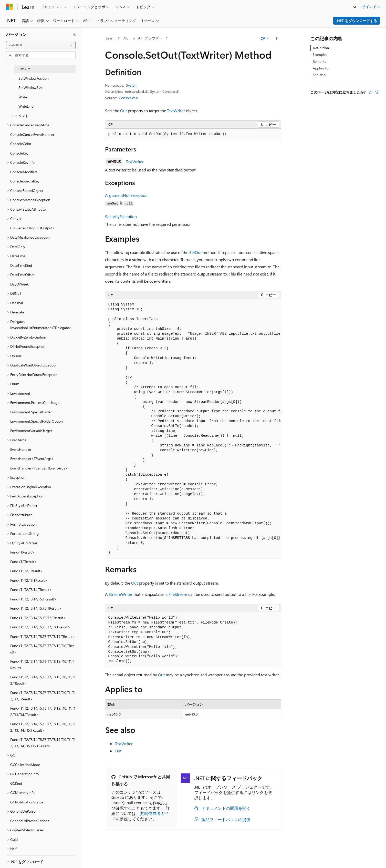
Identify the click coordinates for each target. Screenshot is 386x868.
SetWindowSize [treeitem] (30, 88)
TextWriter (176, 111)
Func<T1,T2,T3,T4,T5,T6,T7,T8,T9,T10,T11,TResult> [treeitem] (42, 665)
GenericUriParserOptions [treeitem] (30, 821)
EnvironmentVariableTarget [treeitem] (31, 431)
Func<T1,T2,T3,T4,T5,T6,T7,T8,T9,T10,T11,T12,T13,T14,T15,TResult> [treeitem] (43, 727)
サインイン (371, 7)
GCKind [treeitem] (16, 783)
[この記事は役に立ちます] (371, 92)
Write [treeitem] (23, 97)
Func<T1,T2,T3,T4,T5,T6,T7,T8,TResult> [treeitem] (40, 627)
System (132, 85)
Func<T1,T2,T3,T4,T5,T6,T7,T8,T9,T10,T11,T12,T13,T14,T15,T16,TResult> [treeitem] (43, 743)
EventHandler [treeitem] (21, 449)
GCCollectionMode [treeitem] (25, 765)
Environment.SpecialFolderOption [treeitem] (36, 421)
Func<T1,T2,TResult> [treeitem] (27, 571)
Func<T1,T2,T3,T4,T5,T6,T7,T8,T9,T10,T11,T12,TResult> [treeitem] (43, 680)
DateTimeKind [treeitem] (21, 265)
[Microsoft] (9, 7)
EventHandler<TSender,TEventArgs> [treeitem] (39, 468)
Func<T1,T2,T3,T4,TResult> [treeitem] (31, 590)
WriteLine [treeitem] (26, 106)
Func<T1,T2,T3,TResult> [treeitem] (29, 580)
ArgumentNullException (126, 195)
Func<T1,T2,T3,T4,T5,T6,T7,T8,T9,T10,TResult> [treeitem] (42, 649)
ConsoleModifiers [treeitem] (24, 172)
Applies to (321, 68)
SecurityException (121, 216)
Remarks (319, 61)
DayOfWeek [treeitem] (19, 284)
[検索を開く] (355, 7)
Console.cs (127, 98)
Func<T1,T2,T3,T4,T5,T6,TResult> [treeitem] (36, 608)
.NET (126, 38)
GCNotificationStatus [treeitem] (27, 802)
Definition (321, 48)
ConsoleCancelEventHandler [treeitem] (32, 134)
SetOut (195, 252)
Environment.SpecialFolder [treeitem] (31, 412)
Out (123, 111)
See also (319, 75)
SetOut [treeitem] (24, 69)
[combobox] (41, 45)
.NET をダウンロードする (357, 21)
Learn (110, 38)
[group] (193, 429)
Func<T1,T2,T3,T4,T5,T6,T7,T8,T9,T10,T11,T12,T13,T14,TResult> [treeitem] (43, 711)
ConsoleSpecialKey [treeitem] (25, 181)
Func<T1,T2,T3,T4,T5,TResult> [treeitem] (33, 599)
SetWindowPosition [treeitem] (34, 78)
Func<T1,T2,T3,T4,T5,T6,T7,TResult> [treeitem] (38, 618)
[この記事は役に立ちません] (377, 92)
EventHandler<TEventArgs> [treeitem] (32, 459)
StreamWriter (121, 594)
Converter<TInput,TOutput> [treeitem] (33, 228)
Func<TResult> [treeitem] (22, 552)
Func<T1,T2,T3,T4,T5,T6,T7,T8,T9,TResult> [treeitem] (43, 636)
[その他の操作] (277, 38)
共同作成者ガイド (140, 816)
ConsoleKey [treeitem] (19, 153)
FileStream (178, 594)
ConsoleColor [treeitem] (21, 144)
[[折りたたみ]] (74, 34)
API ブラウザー (150, 38)
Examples (320, 54)
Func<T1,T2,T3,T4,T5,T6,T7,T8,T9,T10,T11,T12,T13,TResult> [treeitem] (43, 696)
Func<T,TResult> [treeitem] (24, 562)
